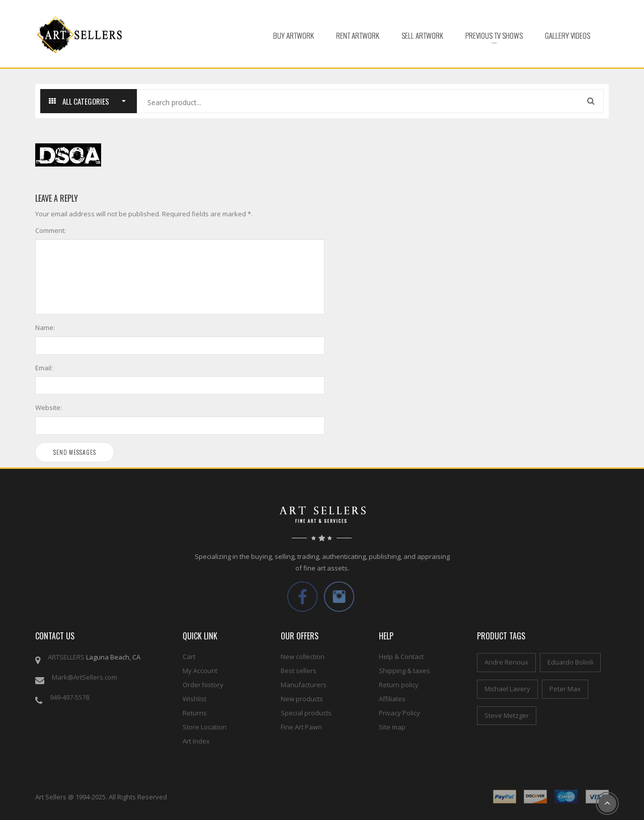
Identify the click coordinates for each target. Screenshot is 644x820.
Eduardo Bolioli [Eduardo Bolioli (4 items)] (570, 662)
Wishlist (194, 699)
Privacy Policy (399, 713)
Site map (392, 727)
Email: (44, 368)
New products (302, 699)
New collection (303, 657)
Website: (49, 407)
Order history (203, 685)
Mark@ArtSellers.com (85, 677)
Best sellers (299, 671)
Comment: (51, 230)
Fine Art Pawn (301, 727)
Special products (306, 713)
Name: (45, 327)
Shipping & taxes (405, 671)
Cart (189, 657)
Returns (195, 713)
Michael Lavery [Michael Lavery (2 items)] (507, 689)
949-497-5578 (69, 697)
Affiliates (392, 699)
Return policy (399, 685)
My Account (200, 671)
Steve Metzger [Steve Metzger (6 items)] (507, 715)
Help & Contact (401, 657)
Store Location (205, 727)
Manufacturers (304, 685)
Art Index (196, 741)
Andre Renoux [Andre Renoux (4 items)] (506, 662)
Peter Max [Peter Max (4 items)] (565, 689)
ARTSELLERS (66, 657)
